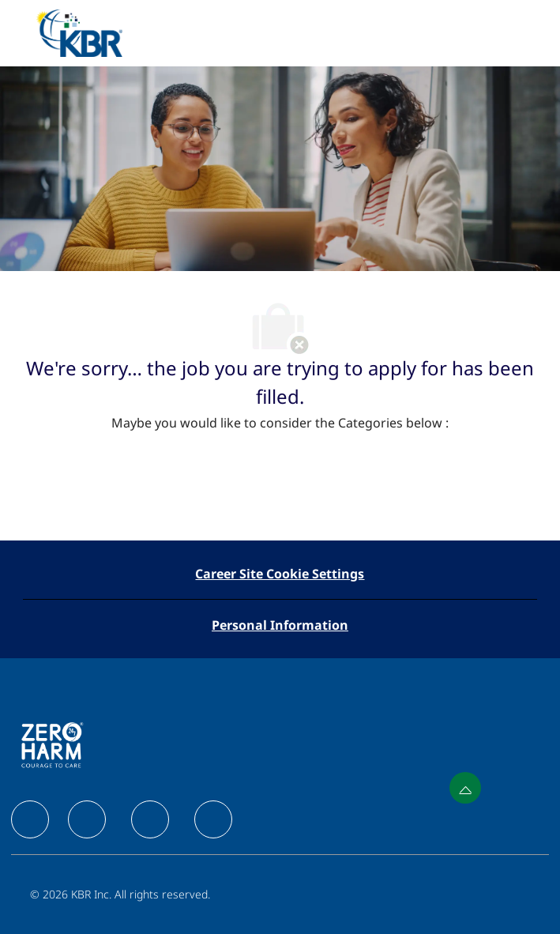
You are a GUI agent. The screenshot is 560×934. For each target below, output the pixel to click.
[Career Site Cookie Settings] (280, 574)
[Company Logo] (79, 32)
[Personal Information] (280, 625)
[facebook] (30, 819)
